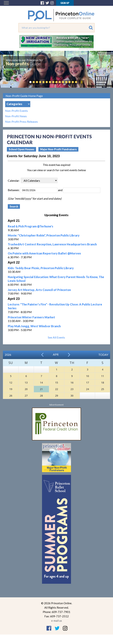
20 (26, 389)
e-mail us (57, 621)
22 (56, 389)
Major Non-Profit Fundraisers (58, 149)
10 (87, 376)
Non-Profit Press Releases (21, 122)
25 (102, 389)
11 (102, 376)
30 (72, 396)
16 (72, 383)
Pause (81, 82)
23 (72, 389)
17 (87, 383)
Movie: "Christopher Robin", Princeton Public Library (44, 235)
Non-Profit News (16, 116)
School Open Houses (21, 149)
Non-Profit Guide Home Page (24, 96)
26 (11, 396)
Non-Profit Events (16, 111)
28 (41, 396)
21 (41, 389)
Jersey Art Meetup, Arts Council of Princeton (39, 290)
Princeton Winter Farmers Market (31, 317)
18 (102, 383)
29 (56, 396)
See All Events (56, 337)
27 (26, 396)
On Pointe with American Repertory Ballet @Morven (44, 253)
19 (11, 389)
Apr (56, 354)
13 (26, 383)
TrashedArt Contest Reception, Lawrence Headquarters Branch (52, 244)
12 (11, 383)
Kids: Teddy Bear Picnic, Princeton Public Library (41, 268)
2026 (8, 355)
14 (41, 383)
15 (56, 383)
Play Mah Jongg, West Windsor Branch (34, 326)
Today (103, 355)
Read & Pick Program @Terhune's (31, 226)
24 (87, 389)
